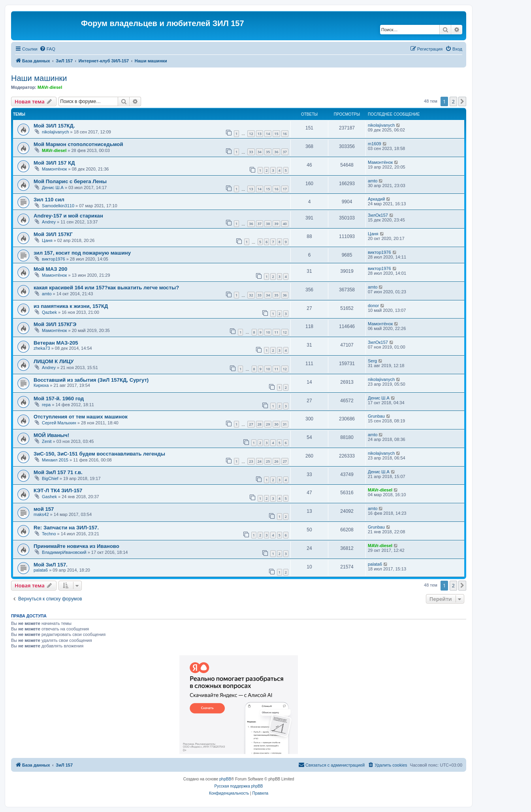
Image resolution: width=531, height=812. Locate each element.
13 (260, 134)
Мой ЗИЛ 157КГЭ (55, 324)
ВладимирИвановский (64, 552)
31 (285, 424)
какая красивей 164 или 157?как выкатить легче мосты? (106, 288)
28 (260, 424)
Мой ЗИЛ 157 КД (54, 163)
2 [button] (453, 101)
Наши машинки (39, 78)
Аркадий (376, 199)
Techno (49, 534)
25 (268, 461)
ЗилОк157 (378, 215)
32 (251, 295)
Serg (372, 361)
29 (268, 424)
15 (276, 134)
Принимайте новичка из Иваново (76, 546)
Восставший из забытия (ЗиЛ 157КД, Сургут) (91, 380)
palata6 (41, 570)
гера (46, 405)
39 (276, 224)
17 (285, 189)
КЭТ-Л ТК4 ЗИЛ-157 (58, 490)
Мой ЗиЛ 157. (51, 565)
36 (276, 152)
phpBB (225, 779)
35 (268, 152)
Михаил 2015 (55, 460)
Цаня (47, 240)
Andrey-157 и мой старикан (68, 216)
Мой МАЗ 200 (50, 269)
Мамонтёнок (54, 169)
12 (251, 134)
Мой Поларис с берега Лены (70, 181)
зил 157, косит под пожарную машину (82, 253)
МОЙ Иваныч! (51, 435)
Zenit (47, 441)
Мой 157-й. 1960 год (59, 398)
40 (285, 224)
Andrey (49, 222)
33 (251, 152)
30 (276, 424)
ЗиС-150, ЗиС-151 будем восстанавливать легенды (99, 454)
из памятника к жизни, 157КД (71, 306)
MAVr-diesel (50, 87)
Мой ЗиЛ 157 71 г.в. (58, 472)
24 (260, 461)
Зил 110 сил (49, 200)
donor (373, 306)
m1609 (375, 144)
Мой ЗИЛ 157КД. (54, 126)
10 (268, 332)
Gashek (49, 497)
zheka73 (42, 348)
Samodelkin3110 (58, 206)
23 (251, 461)
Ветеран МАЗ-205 (56, 343)
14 (268, 134)
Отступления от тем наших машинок (81, 417)
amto (373, 181)
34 (260, 152)
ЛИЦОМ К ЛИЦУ (54, 361)
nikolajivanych (55, 132)
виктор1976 (54, 259)
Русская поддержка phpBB (238, 786)
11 (276, 332)
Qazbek (49, 312)
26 (276, 461)
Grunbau (376, 416)
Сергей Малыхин (59, 423)
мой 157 (44, 509)
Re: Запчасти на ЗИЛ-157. (66, 528)
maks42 (41, 514)
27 (251, 424)
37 (285, 152)
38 (268, 224)
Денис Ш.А (53, 188)
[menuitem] (47, 49)
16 (285, 134)
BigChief (50, 478)
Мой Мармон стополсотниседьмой (78, 144)
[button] (462, 101)
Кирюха (41, 385)
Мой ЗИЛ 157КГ (53, 234)
